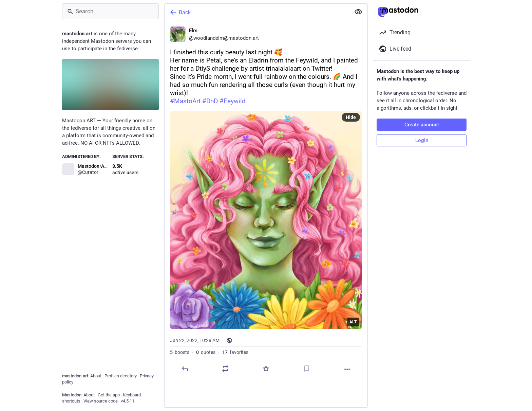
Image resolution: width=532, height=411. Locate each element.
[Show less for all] (358, 12)
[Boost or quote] (225, 369)
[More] (347, 369)
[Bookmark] (307, 369)
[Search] (110, 11)
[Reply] (185, 369)
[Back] (257, 12)
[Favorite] (266, 369)
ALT (353, 322)
